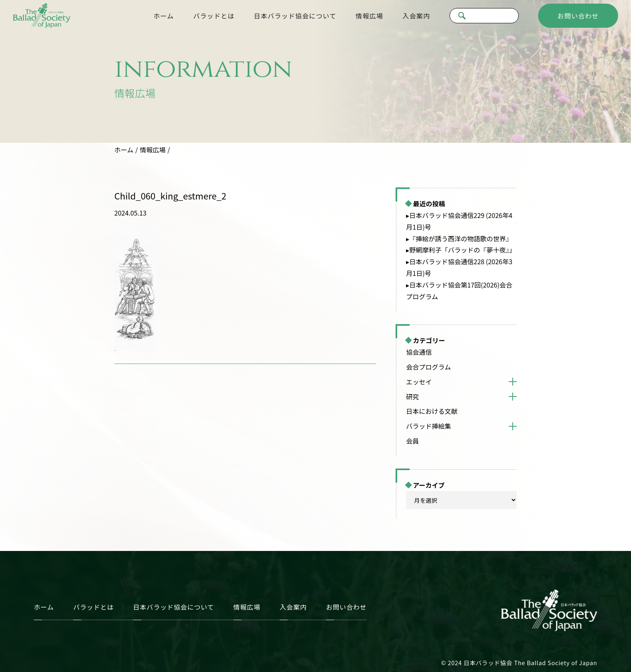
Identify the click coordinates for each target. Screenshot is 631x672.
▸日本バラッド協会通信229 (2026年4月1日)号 (459, 221)
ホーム (164, 16)
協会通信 (419, 352)
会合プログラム (429, 367)
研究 (412, 397)
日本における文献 (432, 411)
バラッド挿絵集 (429, 426)
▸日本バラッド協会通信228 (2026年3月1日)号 (459, 267)
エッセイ (419, 382)
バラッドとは (214, 16)
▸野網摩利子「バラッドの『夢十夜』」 (461, 250)
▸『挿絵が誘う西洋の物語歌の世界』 (459, 238)
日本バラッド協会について (295, 16)
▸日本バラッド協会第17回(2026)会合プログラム (459, 291)
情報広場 (369, 16)
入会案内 (416, 16)
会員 (412, 441)
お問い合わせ (578, 16)
